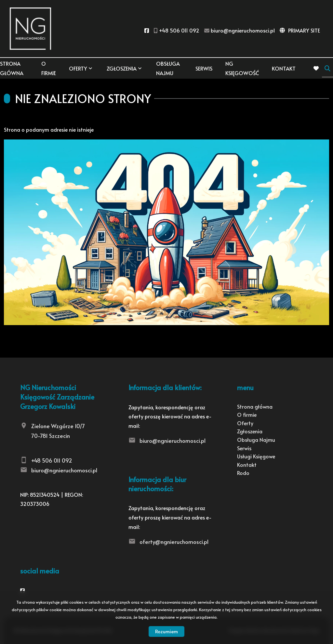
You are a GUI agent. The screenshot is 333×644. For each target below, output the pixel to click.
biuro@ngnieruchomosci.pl (64, 470)
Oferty (78, 68)
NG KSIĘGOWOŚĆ (242, 68)
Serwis (204, 68)
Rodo (243, 473)
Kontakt (284, 68)
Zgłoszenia (122, 68)
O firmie (49, 68)
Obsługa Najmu (168, 68)
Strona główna (12, 68)
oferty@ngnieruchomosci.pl (174, 542)
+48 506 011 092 (52, 460)
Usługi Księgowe (256, 456)
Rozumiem (166, 631)
